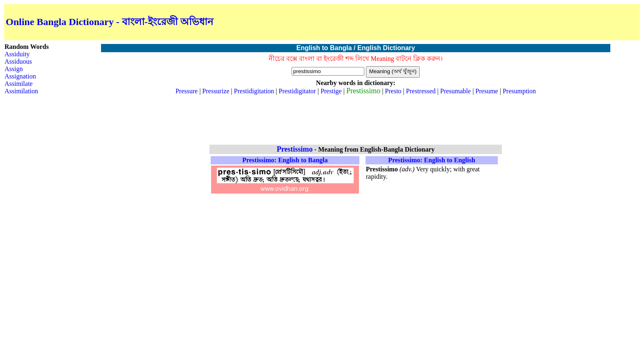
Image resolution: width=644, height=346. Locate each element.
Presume (487, 91)
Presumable (456, 91)
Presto (393, 91)
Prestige (331, 91)
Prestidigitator (298, 91)
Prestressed (421, 91)
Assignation (20, 76)
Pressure (186, 91)
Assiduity (17, 54)
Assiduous (18, 61)
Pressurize (216, 91)
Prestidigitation (254, 91)
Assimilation (21, 91)
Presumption (519, 91)
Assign (14, 69)
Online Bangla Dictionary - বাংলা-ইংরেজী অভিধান (109, 22)
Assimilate (18, 84)
